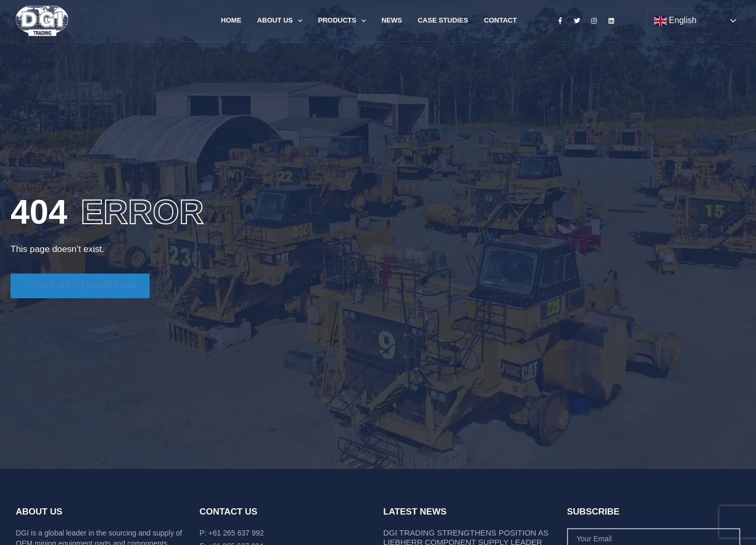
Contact (501, 20)
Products (342, 21)
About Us (280, 21)
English (675, 21)
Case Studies (443, 20)
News (392, 20)
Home (231, 20)
